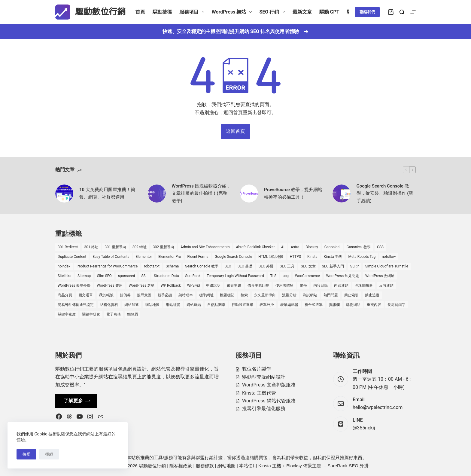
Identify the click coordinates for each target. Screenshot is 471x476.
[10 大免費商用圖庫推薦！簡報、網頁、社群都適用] (64, 194)
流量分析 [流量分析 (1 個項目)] (289, 295)
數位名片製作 (257, 369)
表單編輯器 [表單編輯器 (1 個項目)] (289, 305)
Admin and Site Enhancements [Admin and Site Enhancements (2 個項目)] (205, 247)
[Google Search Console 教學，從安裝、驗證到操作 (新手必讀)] (342, 194)
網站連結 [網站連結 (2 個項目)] (194, 305)
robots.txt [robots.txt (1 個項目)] (152, 266)
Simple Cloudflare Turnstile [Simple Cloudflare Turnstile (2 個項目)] (387, 266)
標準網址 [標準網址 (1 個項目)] (206, 295)
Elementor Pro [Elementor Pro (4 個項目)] (170, 257)
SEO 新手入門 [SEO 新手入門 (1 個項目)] (333, 266)
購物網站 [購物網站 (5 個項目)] (353, 305)
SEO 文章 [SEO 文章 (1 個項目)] (308, 266)
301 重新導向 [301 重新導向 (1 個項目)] (115, 247)
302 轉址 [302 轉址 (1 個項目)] (140, 247)
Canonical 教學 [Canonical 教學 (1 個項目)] (359, 247)
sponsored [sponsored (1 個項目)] (127, 276)
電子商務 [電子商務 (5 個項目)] (114, 314)
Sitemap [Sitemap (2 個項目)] (84, 276)
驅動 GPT (329, 12)
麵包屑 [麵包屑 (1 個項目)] (132, 314)
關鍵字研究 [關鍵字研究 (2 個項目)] (91, 314)
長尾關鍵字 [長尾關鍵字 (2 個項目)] (397, 305)
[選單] (413, 12)
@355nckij (364, 428)
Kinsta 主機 (270, 466)
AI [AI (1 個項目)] (283, 247)
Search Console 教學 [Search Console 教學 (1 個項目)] (202, 266)
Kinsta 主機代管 (259, 393)
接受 (26, 454)
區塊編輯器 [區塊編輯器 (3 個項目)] (364, 285)
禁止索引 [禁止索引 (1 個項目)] (351, 295)
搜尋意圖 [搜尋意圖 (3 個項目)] (144, 295)
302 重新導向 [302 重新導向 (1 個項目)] (164, 247)
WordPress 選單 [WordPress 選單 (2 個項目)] (142, 285)
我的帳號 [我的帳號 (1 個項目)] (106, 295)
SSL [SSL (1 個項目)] (144, 276)
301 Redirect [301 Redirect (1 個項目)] (68, 247)
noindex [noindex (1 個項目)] (64, 266)
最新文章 (302, 12)
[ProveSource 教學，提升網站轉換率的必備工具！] (249, 194)
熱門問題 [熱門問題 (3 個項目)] (331, 295)
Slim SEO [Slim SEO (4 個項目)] (104, 276)
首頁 (140, 12)
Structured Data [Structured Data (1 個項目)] (166, 276)
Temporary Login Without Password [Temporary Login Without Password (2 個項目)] (235, 276)
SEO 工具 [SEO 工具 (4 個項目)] (287, 266)
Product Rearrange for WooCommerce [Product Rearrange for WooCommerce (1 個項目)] (107, 266)
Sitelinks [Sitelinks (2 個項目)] (64, 276)
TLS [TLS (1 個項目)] (273, 276)
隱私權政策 (181, 466)
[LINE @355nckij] (341, 424)
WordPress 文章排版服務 (269, 385)
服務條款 (205, 466)
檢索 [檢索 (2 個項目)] (244, 295)
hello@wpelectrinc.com (378, 407)
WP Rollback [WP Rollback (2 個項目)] (171, 285)
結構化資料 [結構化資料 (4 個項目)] (109, 305)
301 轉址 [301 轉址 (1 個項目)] (91, 247)
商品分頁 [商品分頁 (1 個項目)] (65, 295)
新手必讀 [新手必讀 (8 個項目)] (165, 295)
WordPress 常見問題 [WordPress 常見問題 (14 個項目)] (343, 276)
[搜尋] (402, 12)
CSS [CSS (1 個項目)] (380, 247)
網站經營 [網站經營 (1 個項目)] (173, 305)
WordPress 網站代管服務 (269, 401)
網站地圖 (226, 466)
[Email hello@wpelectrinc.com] (341, 404)
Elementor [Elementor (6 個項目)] (144, 257)
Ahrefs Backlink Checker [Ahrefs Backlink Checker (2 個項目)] (255, 247)
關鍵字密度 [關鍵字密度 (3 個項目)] (67, 314)
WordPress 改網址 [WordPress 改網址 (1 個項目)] (380, 276)
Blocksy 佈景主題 (304, 466)
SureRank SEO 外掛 (348, 466)
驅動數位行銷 (100, 12)
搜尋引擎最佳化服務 (264, 409)
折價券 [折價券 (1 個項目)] (125, 295)
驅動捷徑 (162, 12)
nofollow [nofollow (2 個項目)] (389, 257)
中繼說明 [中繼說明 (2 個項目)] (213, 285)
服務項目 (193, 12)
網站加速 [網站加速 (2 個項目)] (132, 305)
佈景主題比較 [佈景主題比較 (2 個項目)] (258, 285)
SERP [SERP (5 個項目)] (355, 266)
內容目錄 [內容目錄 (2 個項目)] (321, 285)
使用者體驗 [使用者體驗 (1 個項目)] (284, 285)
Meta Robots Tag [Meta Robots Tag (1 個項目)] (362, 257)
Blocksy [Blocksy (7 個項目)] (312, 247)
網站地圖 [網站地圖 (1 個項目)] (152, 305)
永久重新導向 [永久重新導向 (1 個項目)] (265, 295)
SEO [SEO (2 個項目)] (228, 266)
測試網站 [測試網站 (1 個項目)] (310, 295)
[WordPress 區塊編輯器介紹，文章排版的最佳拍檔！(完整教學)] (157, 194)
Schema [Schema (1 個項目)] (172, 266)
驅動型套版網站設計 (264, 377)
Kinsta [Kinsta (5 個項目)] (312, 257)
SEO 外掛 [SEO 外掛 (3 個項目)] (266, 266)
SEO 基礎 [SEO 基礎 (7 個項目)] (245, 266)
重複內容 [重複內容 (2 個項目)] (374, 305)
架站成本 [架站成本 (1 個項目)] (186, 295)
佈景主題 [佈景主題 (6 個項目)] (234, 285)
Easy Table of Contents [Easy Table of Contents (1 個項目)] (111, 257)
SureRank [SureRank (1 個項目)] (193, 276)
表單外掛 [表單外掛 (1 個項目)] (267, 305)
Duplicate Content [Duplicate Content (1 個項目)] (72, 257)
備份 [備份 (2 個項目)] (303, 285)
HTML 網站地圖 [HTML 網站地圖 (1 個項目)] (271, 257)
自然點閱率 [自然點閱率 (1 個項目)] (216, 305)
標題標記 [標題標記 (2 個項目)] (227, 295)
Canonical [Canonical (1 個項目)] (332, 247)
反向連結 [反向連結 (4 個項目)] (386, 285)
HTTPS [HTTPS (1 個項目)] (296, 257)
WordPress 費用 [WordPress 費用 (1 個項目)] (109, 285)
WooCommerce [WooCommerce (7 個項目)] (307, 276)
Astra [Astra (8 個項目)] (295, 247)
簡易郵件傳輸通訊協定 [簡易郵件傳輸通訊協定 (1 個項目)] (76, 305)
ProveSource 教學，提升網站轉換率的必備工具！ (293, 193)
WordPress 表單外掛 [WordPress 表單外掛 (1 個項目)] (74, 285)
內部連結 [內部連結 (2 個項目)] (341, 285)
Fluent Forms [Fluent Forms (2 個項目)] (198, 257)
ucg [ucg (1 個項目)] (286, 276)
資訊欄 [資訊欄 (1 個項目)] (334, 305)
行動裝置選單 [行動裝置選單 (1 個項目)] (242, 305)
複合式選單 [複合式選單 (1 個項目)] (314, 305)
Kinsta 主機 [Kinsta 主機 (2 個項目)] (333, 257)
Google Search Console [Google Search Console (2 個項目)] (233, 257)
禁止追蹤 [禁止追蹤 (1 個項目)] (372, 295)
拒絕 (49, 454)
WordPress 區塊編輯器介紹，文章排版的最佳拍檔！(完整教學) (201, 194)
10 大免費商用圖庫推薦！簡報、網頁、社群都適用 (107, 193)
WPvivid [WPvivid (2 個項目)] (194, 285)
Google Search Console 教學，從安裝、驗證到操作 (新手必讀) (385, 194)
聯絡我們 (367, 12)
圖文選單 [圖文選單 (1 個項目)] (86, 295)
